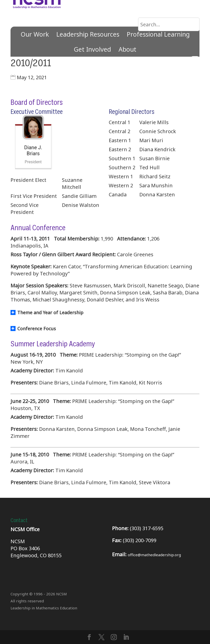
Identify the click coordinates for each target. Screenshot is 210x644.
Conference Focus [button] (33, 329)
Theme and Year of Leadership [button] (47, 312)
